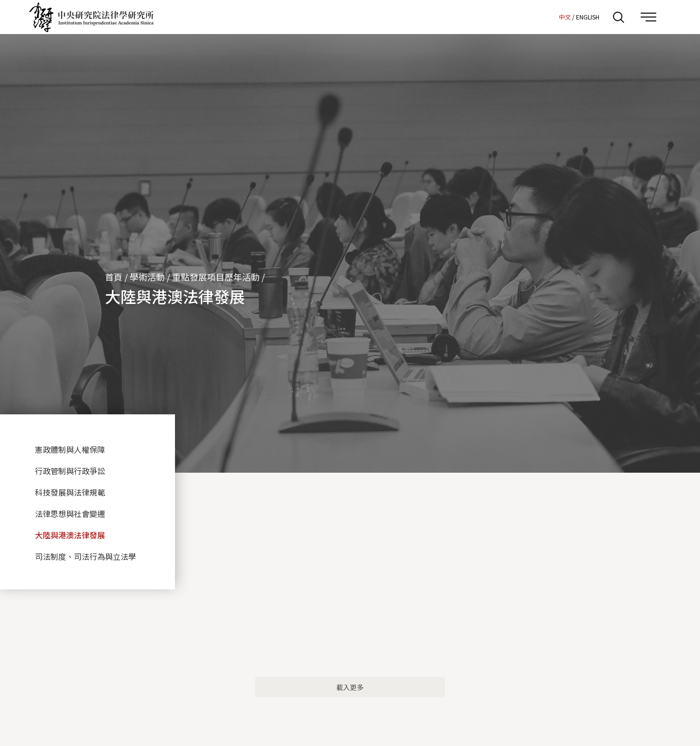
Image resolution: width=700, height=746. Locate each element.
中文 (565, 17)
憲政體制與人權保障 (70, 449)
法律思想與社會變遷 (70, 514)
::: (549, 17)
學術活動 (147, 277)
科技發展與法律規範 (70, 492)
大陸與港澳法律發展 (70, 535)
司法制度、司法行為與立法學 (86, 556)
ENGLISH (588, 17)
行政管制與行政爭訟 (70, 471)
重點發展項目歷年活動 (216, 277)
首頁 (114, 277)
